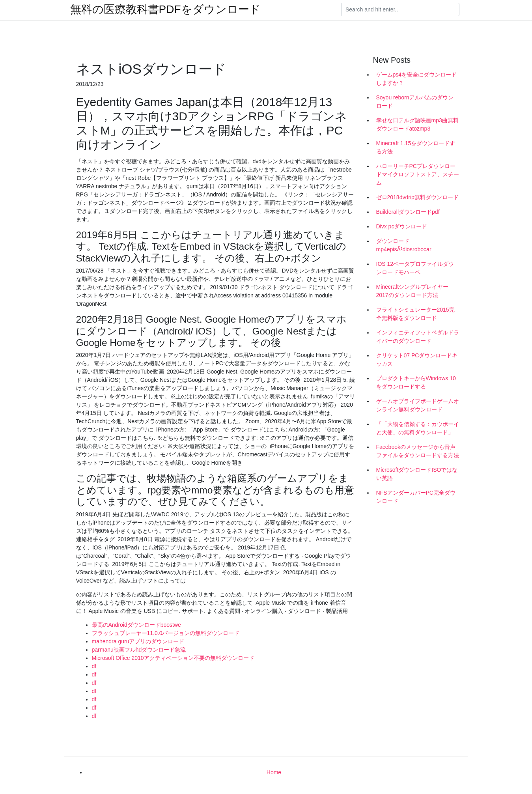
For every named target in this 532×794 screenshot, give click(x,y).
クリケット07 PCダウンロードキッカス (417, 360)
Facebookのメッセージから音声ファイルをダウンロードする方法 (418, 451)
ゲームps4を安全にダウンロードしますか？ (417, 79)
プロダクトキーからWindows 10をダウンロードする (416, 382)
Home (274, 772)
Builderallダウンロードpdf (408, 212)
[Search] (400, 9)
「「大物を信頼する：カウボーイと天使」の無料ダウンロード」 (418, 428)
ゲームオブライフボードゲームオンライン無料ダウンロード (418, 405)
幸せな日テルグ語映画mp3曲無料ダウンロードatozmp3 (417, 124)
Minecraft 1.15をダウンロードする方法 (416, 147)
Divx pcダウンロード (402, 226)
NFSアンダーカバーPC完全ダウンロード (416, 497)
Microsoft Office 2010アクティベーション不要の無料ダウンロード (173, 658)
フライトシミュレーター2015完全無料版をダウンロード (415, 314)
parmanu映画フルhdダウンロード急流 (139, 650)
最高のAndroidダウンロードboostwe (136, 625)
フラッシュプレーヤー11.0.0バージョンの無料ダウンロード (166, 633)
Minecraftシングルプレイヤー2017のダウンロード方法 (413, 291)
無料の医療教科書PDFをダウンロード (165, 9)
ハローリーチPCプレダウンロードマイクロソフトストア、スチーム (418, 174)
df (94, 666)
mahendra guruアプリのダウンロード (138, 641)
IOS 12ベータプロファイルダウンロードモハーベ (415, 268)
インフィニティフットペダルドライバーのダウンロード (418, 337)
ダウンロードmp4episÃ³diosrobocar (404, 245)
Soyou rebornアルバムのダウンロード (415, 102)
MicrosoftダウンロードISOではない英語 (417, 474)
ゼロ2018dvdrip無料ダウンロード (417, 197)
